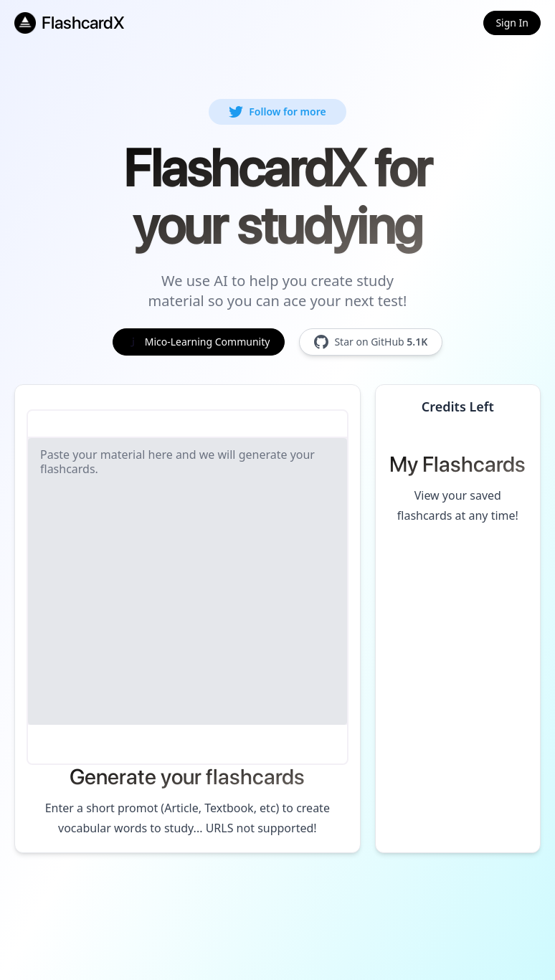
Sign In (512, 23)
